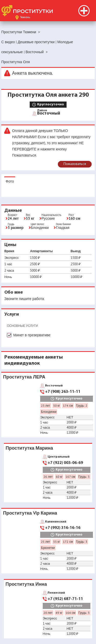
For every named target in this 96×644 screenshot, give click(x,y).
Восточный (49, 113)
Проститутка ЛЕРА (24, 377)
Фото (10, 181)
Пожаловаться (75, 164)
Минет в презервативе (32, 335)
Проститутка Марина (29, 448)
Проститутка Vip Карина (30, 513)
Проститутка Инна (26, 584)
